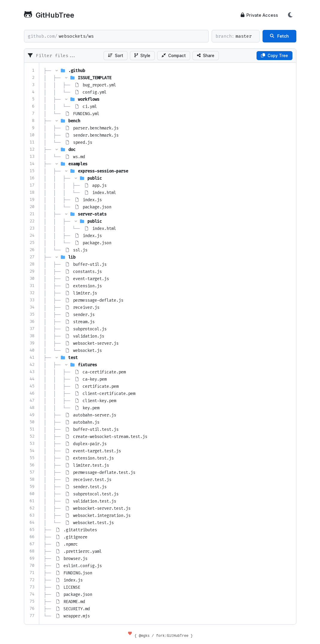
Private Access (259, 15)
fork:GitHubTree (172, 635)
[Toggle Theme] (290, 15)
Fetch (279, 36)
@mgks (144, 635)
